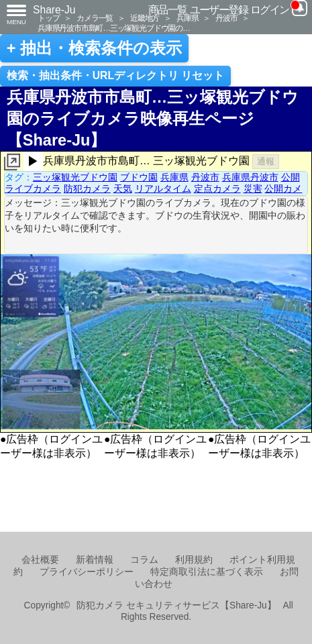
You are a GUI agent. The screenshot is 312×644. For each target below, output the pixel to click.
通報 (266, 161)
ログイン (270, 10)
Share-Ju (54, 10)
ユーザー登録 (219, 10)
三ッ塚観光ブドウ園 (75, 177)
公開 (291, 177)
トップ (48, 18)
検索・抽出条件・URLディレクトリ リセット (116, 75)
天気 (123, 189)
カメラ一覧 (95, 18)
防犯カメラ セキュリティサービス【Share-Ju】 (176, 605)
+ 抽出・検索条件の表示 (94, 48)
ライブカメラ (33, 189)
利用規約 (194, 560)
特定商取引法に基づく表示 (207, 572)
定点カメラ (217, 189)
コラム (144, 560)
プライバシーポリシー (87, 572)
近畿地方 (145, 18)
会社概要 (40, 560)
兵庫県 (187, 18)
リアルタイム (163, 189)
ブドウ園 (139, 177)
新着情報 (95, 560)
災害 (253, 189)
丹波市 (226, 18)
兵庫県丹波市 (250, 177)
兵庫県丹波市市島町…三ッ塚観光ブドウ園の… (114, 28)
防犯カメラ (87, 189)
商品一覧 (168, 10)
